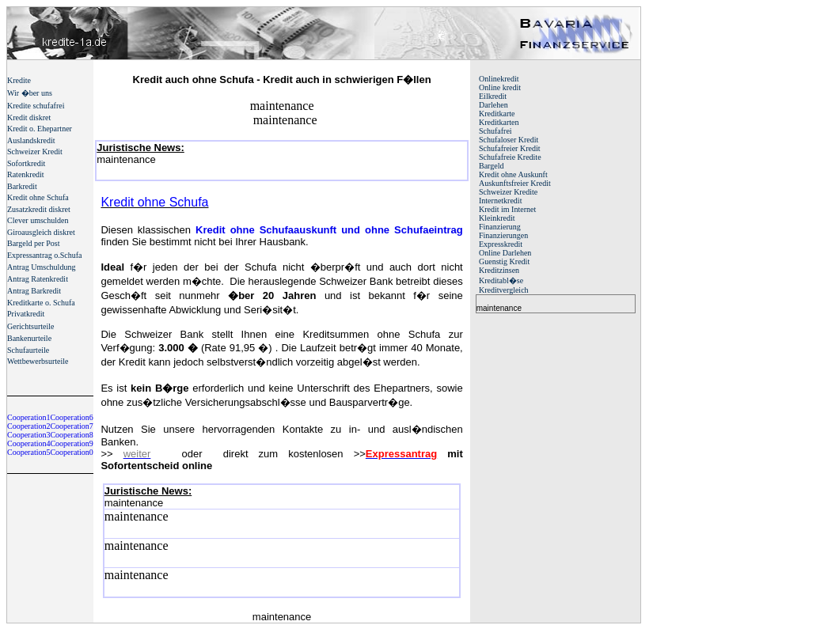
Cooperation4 (28, 443)
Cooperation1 (28, 417)
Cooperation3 (28, 435)
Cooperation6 (71, 417)
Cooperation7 (71, 426)
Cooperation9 (71, 443)
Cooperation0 (71, 452)
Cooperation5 (28, 452)
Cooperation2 (28, 426)
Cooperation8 (71, 435)
